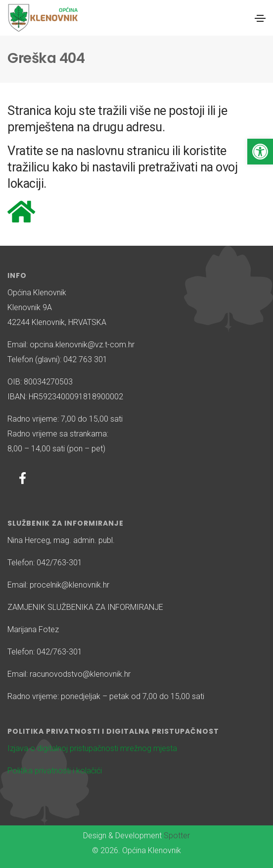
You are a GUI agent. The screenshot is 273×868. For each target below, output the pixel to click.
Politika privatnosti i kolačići (55, 771)
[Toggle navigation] (260, 18)
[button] (260, 152)
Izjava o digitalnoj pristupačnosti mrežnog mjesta (92, 748)
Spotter (177, 836)
